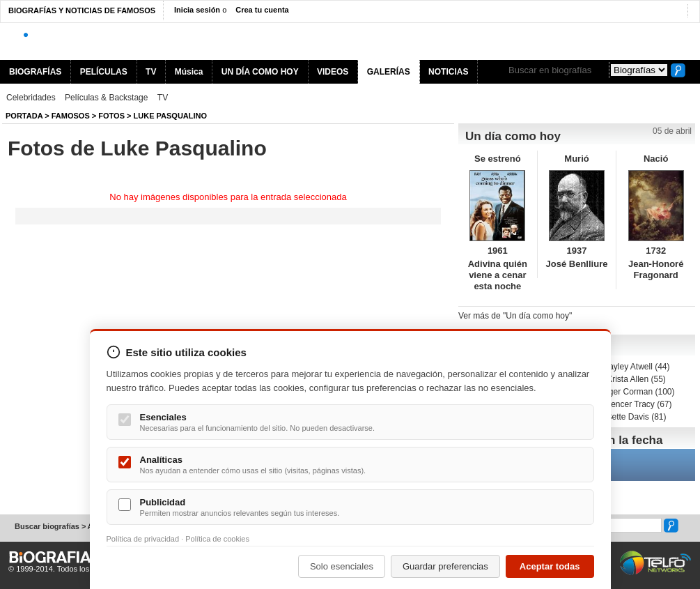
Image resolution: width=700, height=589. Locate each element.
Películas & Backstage (106, 98)
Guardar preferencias (445, 566)
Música (189, 72)
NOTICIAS (448, 72)
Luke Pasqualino (171, 116)
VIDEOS (333, 72)
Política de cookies (217, 539)
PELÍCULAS (104, 72)
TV (151, 72)
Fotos (111, 116)
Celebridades (31, 98)
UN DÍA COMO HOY (260, 72)
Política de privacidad (143, 539)
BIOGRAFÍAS (35, 72)
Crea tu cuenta (262, 10)
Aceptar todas (550, 566)
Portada (24, 116)
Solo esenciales (342, 566)
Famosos (71, 116)
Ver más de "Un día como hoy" (515, 316)
